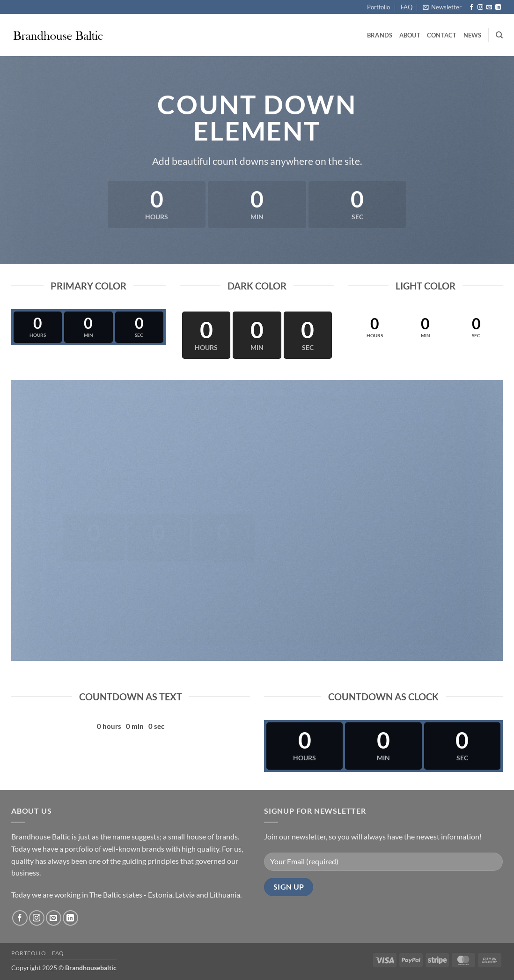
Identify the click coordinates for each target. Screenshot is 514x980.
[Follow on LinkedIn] (498, 7)
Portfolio (378, 7)
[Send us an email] (489, 7)
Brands (380, 35)
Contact (442, 35)
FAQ (407, 7)
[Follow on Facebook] (471, 7)
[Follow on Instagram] (480, 7)
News (473, 35)
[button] (442, 7)
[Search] (499, 35)
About (410, 35)
